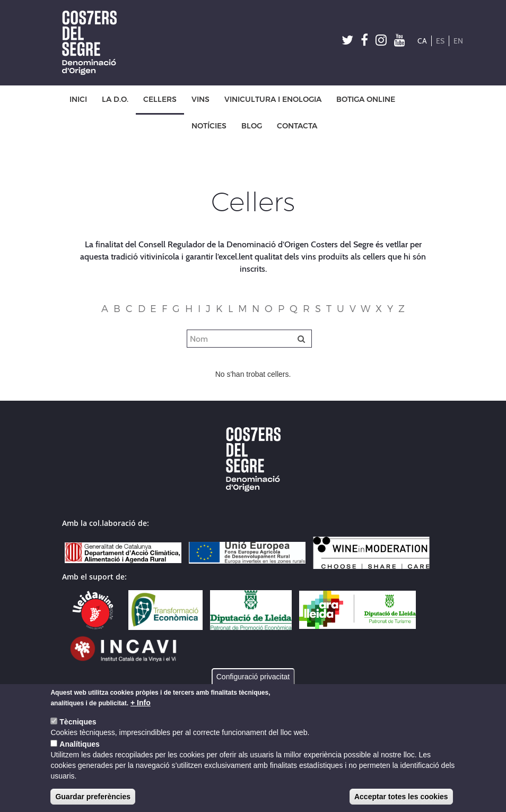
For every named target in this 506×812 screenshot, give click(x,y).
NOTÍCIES (209, 126)
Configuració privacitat (253, 677)
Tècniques (78, 722)
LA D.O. (115, 100)
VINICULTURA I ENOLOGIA (273, 100)
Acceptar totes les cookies (401, 797)
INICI (78, 100)
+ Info (141, 703)
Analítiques (79, 744)
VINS (200, 100)
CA (422, 41)
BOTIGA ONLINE (366, 100)
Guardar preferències (93, 797)
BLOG (252, 126)
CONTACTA (297, 126)
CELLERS (160, 100)
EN (458, 41)
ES (440, 41)
